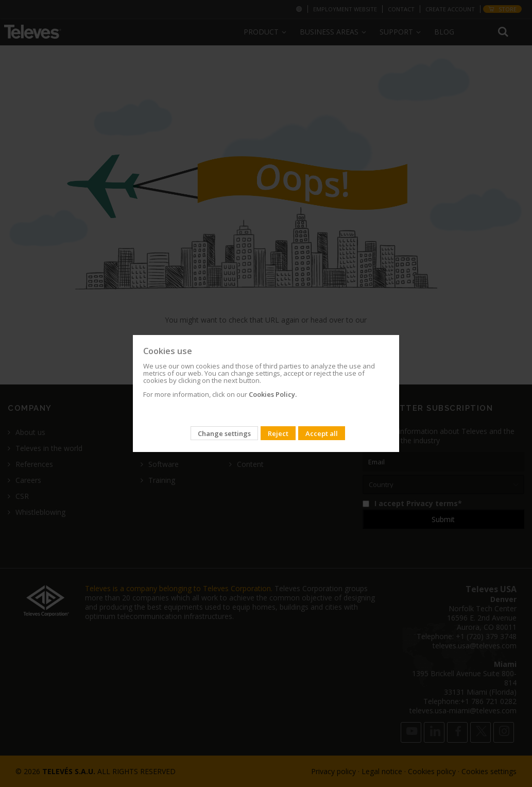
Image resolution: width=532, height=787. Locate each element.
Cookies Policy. (273, 394)
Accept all (322, 433)
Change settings (224, 433)
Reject (278, 433)
